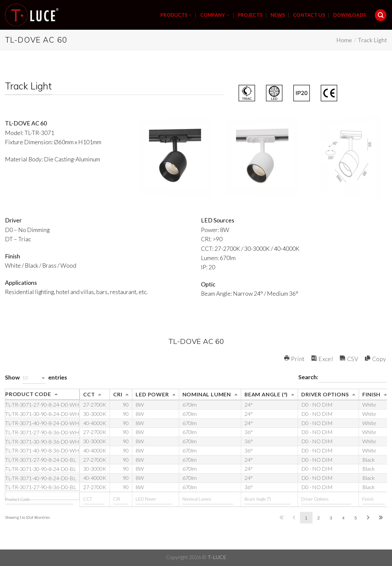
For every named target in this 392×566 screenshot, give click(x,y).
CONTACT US (309, 15)
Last (381, 518)
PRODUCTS (176, 15)
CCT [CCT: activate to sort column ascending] (89, 394)
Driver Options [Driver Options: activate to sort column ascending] (325, 394)
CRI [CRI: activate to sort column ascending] (118, 394)
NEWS (278, 15)
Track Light (372, 40)
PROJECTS (250, 15)
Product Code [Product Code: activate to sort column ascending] (28, 394)
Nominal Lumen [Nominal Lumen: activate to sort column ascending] (207, 394)
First (281, 518)
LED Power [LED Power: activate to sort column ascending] (152, 394)
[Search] (381, 15)
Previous (294, 518)
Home (344, 40)
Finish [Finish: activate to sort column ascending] (371, 394)
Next (368, 518)
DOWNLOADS (350, 15)
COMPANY (215, 15)
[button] (34, 378)
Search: (343, 378)
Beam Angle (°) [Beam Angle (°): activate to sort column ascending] (266, 394)
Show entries (36, 378)
